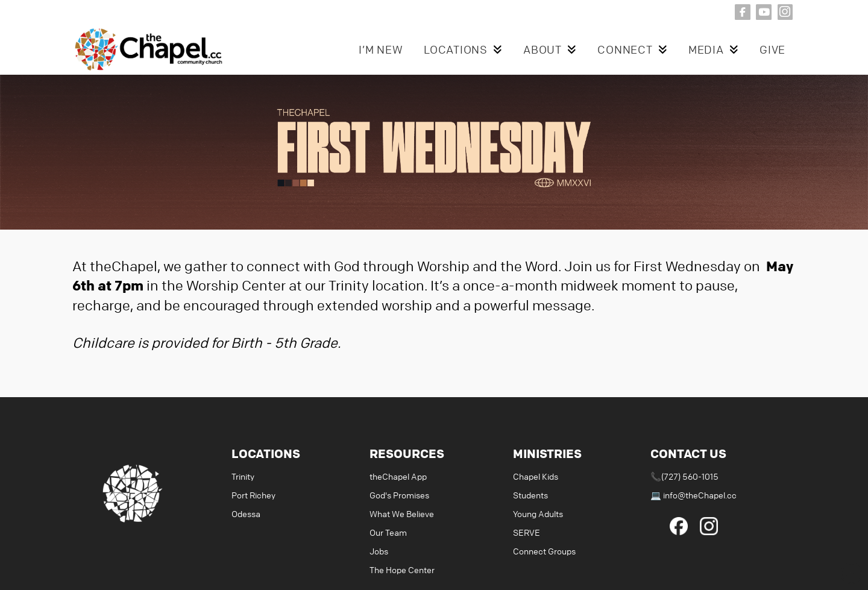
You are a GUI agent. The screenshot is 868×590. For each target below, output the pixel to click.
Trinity (243, 476)
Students (530, 495)
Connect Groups (544, 551)
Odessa (246, 513)
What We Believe (402, 513)
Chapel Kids (536, 476)
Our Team (388, 532)
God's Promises (399, 495)
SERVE (527, 532)
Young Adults (538, 513)
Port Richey (253, 495)
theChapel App (398, 476)
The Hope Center (402, 570)
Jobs (379, 551)
